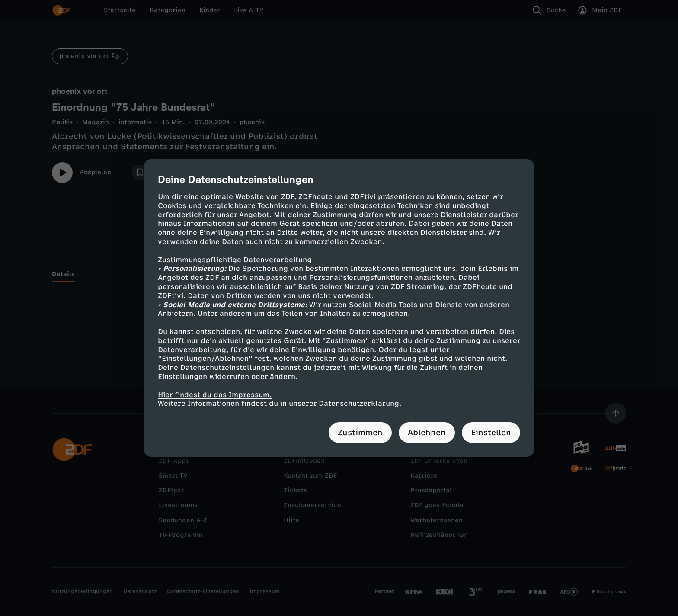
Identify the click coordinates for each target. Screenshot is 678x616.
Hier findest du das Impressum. (215, 394)
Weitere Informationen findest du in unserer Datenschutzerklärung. (280, 403)
